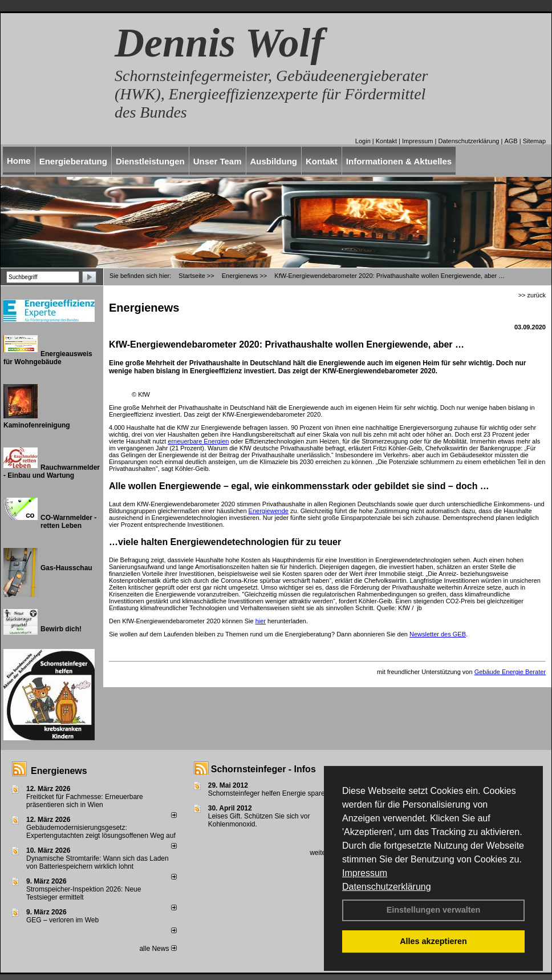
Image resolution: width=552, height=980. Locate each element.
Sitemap (534, 141)
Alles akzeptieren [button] (433, 941)
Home (19, 161)
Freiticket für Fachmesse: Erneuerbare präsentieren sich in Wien (85, 801)
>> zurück (532, 295)
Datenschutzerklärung (387, 887)
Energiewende (269, 511)
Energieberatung (73, 161)
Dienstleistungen (150, 161)
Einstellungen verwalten (434, 910)
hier (261, 621)
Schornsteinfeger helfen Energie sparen (268, 793)
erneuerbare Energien (198, 441)
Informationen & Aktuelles (399, 161)
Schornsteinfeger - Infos (263, 769)
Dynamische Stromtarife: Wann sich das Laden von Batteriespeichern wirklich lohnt (98, 862)
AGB (511, 141)
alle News (158, 949)
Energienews (59, 771)
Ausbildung (274, 161)
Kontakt (386, 141)
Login (363, 141)
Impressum (365, 873)
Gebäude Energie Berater (510, 672)
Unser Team (218, 161)
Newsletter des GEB (438, 634)
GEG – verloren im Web (62, 920)
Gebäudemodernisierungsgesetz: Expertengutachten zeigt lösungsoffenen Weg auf (101, 832)
